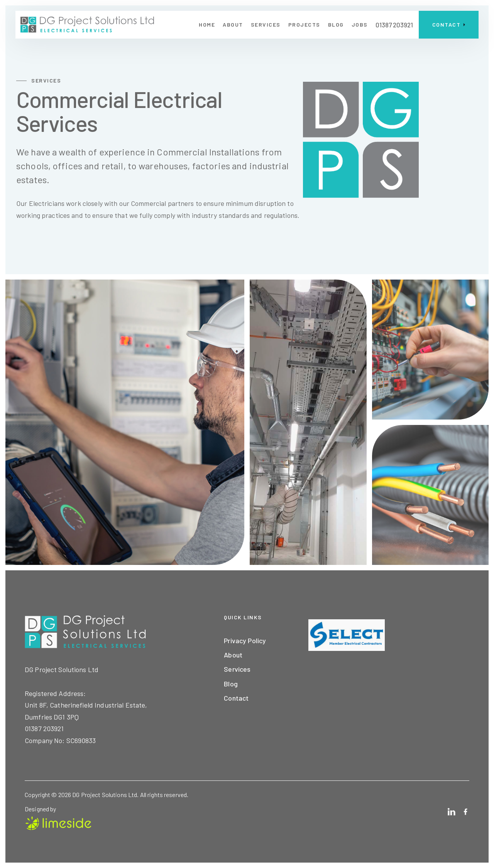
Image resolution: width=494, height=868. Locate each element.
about (233, 24)
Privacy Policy (245, 640)
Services (266, 24)
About (233, 655)
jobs (360, 24)
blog (336, 24)
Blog (231, 684)
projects (304, 24)
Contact (236, 698)
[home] (87, 25)
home (207, 24)
